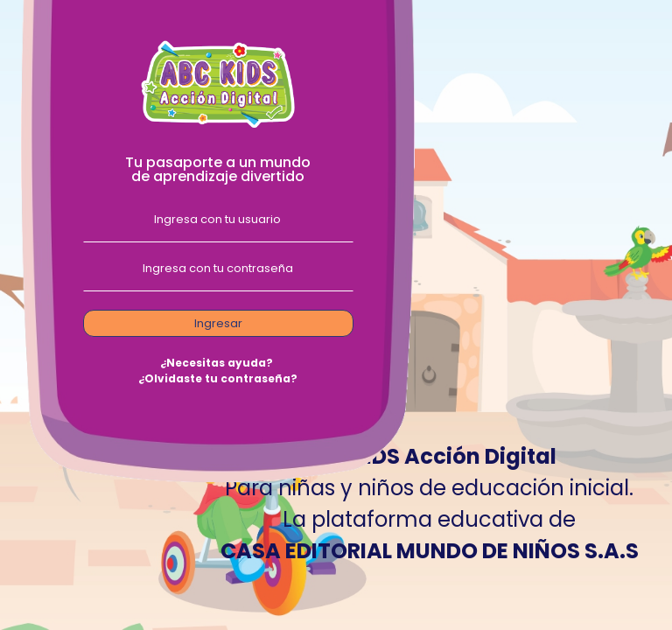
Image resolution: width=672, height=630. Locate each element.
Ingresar (218, 323)
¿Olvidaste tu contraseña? (218, 378)
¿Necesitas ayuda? (217, 363)
